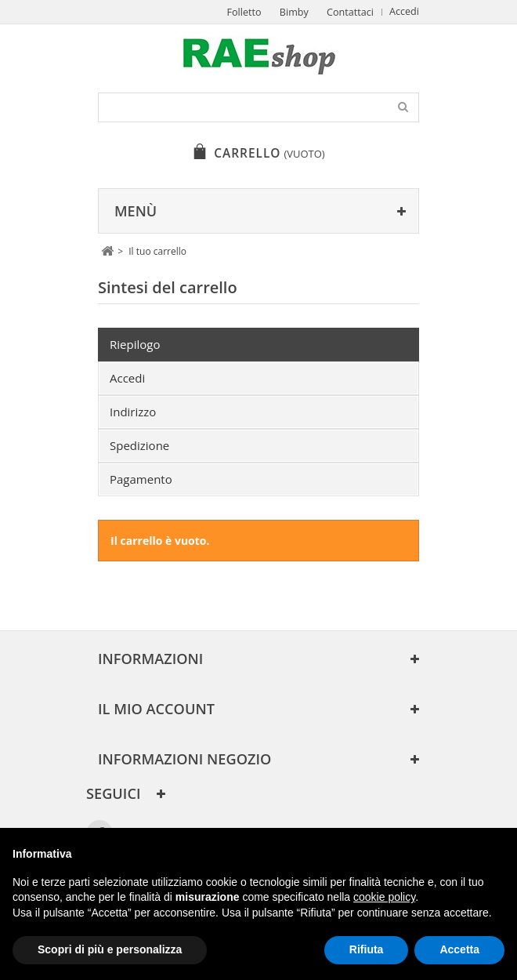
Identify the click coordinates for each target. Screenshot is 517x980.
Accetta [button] (459, 949)
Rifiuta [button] (367, 949)
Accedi (404, 11)
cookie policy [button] (384, 897)
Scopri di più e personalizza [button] (110, 949)
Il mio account (156, 709)
